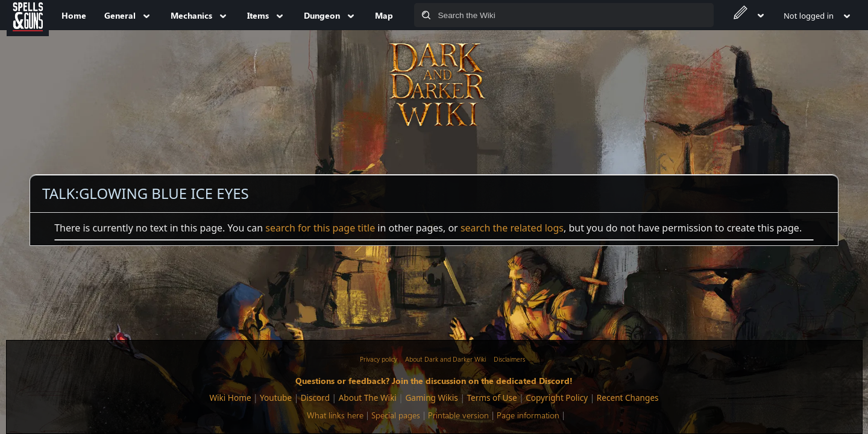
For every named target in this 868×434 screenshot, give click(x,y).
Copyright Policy (557, 398)
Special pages (396, 415)
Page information (528, 415)
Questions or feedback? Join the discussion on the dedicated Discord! (434, 380)
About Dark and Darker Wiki (445, 359)
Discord (315, 398)
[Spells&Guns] (28, 15)
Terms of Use (492, 398)
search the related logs (512, 228)
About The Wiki (368, 398)
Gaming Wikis (431, 398)
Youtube (276, 398)
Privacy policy (379, 359)
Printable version (458, 415)
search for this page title (320, 228)
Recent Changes (628, 398)
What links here (335, 415)
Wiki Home (230, 398)
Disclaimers (509, 359)
